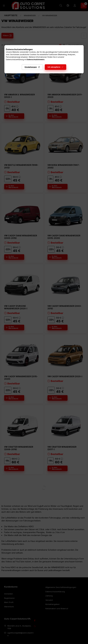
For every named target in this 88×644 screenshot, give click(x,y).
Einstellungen (31, 67)
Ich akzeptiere (54, 67)
